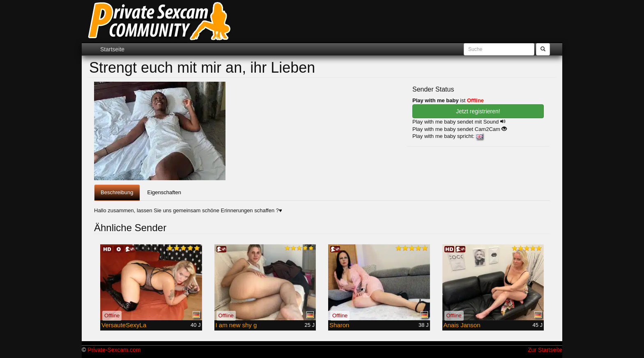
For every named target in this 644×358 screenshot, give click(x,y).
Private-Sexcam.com (114, 350)
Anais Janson (462, 325)
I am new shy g (236, 325)
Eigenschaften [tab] (164, 192)
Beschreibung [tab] (117, 192)
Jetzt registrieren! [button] (478, 111)
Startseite (112, 49)
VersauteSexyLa (124, 325)
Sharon (339, 325)
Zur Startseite (545, 350)
